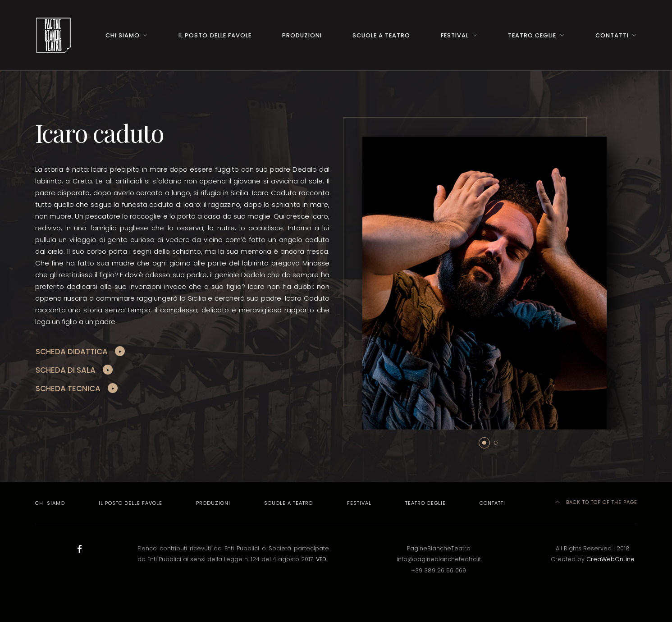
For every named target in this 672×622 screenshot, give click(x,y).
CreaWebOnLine (610, 559)
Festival (455, 35)
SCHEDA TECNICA (68, 389)
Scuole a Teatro (381, 35)
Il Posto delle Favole (215, 35)
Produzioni (302, 35)
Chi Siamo (123, 35)
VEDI (322, 559)
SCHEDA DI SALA (66, 370)
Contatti (612, 35)
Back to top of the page (596, 502)
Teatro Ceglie (532, 35)
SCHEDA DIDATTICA (72, 352)
